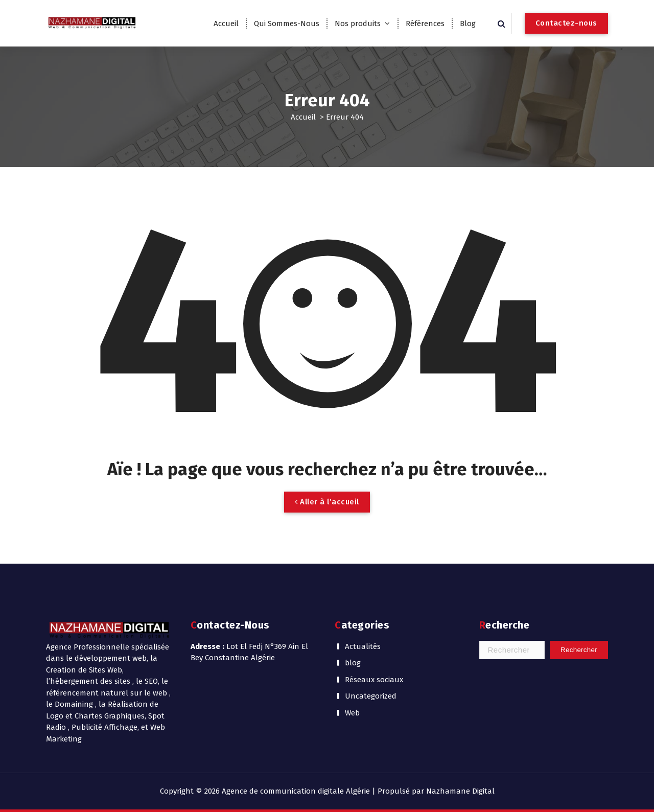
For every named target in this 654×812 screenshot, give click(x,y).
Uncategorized (371, 696)
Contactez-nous (566, 23)
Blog (468, 24)
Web (352, 713)
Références (425, 24)
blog (353, 663)
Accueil (226, 24)
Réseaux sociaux (374, 680)
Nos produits (358, 24)
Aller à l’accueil (327, 502)
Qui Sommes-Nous (287, 24)
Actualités (363, 646)
